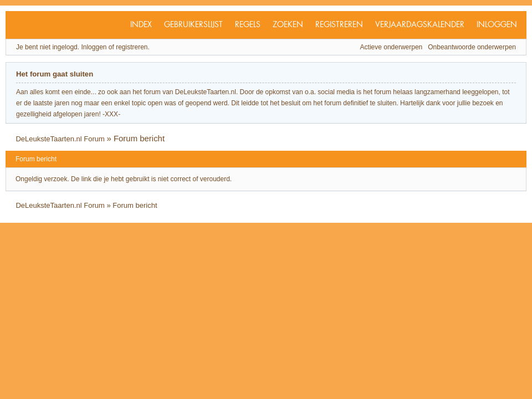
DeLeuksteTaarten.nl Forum (60, 139)
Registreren (339, 25)
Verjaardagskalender (420, 25)
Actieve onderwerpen (392, 47)
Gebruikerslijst (193, 25)
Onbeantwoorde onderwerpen (472, 47)
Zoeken (288, 25)
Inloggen (497, 25)
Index (141, 25)
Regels (248, 25)
